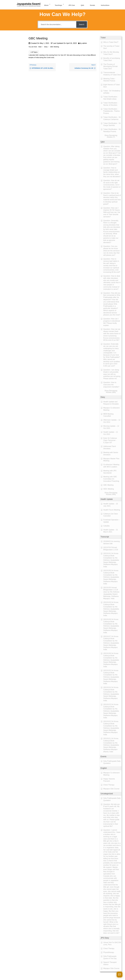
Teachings (58, 5)
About (46, 5)
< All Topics (34, 52)
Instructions (105, 5)
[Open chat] (120, 975)
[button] (111, 38)
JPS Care (72, 5)
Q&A (82, 5)
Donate (92, 5)
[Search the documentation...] (57, 24)
